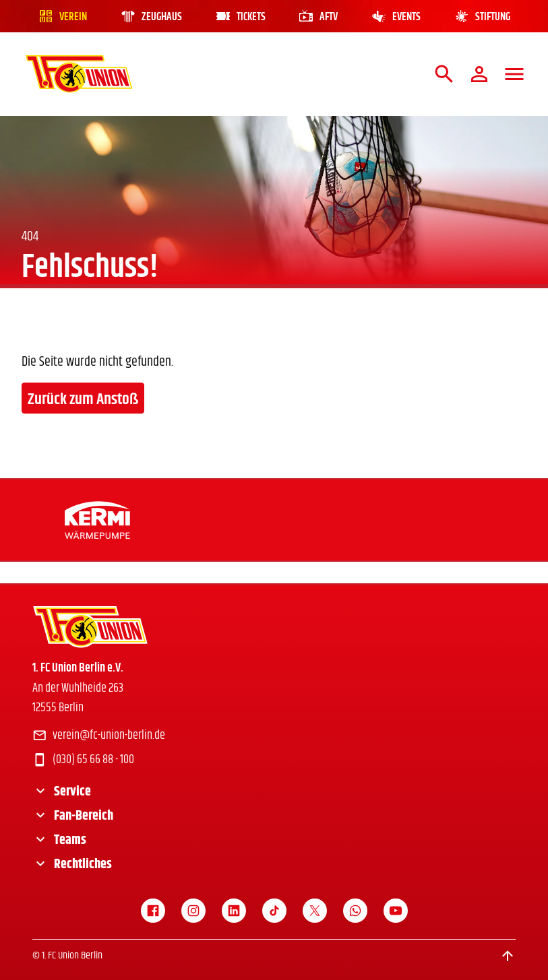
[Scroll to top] (508, 956)
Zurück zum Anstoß (83, 399)
